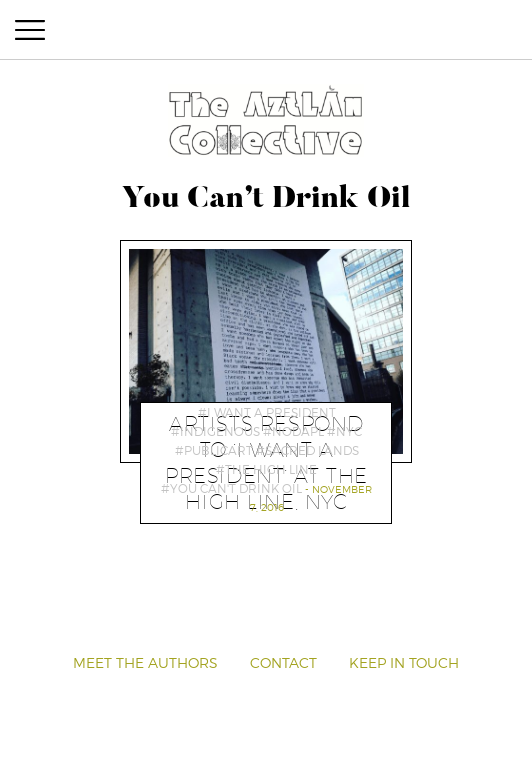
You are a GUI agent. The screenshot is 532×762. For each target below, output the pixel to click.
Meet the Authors (145, 662)
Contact (283, 662)
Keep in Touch (404, 662)
